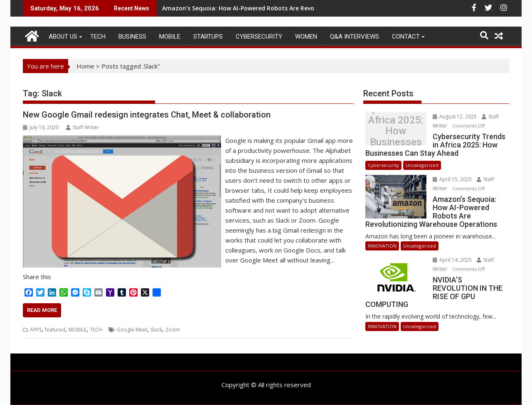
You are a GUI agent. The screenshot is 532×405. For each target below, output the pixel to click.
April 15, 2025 (453, 179)
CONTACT (406, 37)
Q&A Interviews (355, 37)
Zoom (173, 330)
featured (55, 330)
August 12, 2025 (455, 117)
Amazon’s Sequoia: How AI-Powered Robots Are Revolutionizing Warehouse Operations (288, 8)
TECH (98, 37)
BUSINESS (132, 37)
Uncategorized (422, 165)
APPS (36, 330)
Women (306, 37)
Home (85, 66)
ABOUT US (63, 37)
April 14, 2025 (453, 260)
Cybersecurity (259, 37)
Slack (156, 330)
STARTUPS (208, 37)
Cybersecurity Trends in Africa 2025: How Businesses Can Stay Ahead (396, 131)
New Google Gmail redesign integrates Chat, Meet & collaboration (147, 115)
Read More (42, 310)
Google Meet (132, 330)
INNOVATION (382, 246)
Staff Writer (83, 127)
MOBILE (170, 37)
